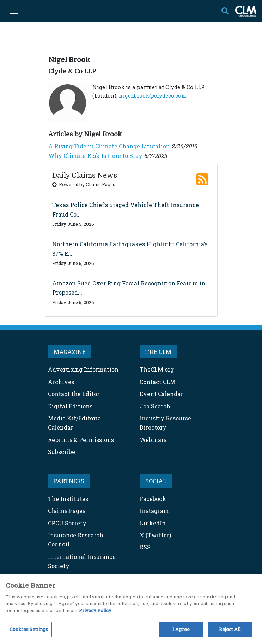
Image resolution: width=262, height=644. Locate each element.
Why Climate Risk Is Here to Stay (95, 156)
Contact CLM (158, 382)
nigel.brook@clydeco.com (153, 95)
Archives (61, 382)
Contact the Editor (74, 394)
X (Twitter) (155, 535)
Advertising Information (83, 369)
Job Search (155, 406)
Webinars (153, 440)
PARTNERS (69, 481)
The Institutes (68, 499)
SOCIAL (156, 481)
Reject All (230, 629)
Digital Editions (70, 406)
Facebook (153, 499)
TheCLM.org (157, 369)
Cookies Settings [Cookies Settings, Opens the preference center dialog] (29, 629)
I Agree (181, 629)
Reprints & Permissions (81, 440)
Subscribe (62, 452)
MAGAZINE (70, 352)
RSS (145, 547)
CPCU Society (67, 523)
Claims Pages (67, 511)
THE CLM (158, 352)
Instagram (154, 511)
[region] (131, 609)
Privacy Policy (95, 610)
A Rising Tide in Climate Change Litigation (109, 146)
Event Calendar (161, 394)
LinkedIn (153, 523)
